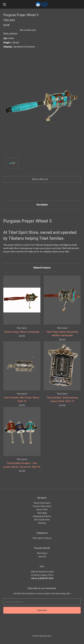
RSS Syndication (42, 520)
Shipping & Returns (42, 516)
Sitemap (42, 523)
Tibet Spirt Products (42, 538)
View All (42, 556)
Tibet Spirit (42, 553)
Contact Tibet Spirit (42, 506)
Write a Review (10, 33)
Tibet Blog (42, 513)
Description (42, 205)
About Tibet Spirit (42, 503)
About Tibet (42, 510)
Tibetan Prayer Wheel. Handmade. (22, 332)
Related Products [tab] (42, 268)
